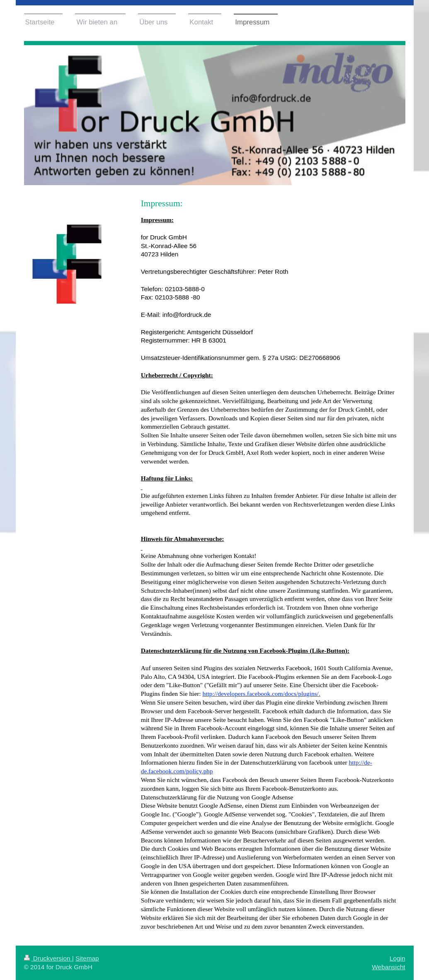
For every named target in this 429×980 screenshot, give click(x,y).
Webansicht (388, 967)
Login (397, 958)
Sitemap (87, 958)
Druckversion (48, 958)
